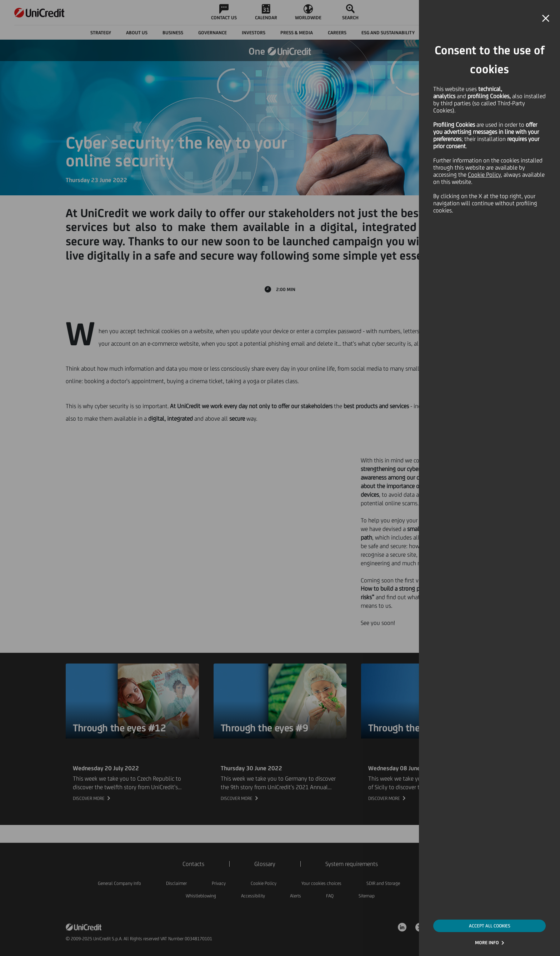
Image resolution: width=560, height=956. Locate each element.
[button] (546, 19)
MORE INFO (487, 943)
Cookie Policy (484, 175)
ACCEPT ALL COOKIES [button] (490, 926)
